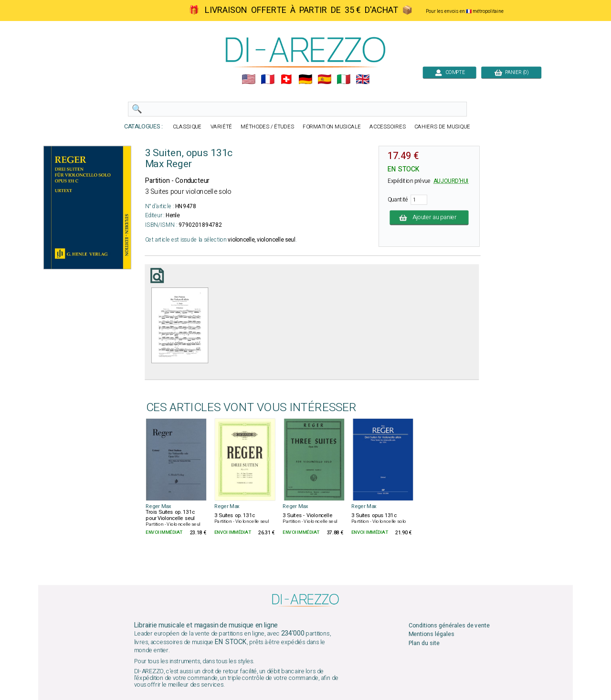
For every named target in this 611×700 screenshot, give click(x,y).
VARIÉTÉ (221, 127)
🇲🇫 (268, 80)
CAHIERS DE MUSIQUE (442, 127)
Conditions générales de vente (449, 626)
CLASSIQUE (187, 127)
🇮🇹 (343, 80)
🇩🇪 (305, 80)
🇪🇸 (324, 80)
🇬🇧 (363, 80)
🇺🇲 (248, 80)
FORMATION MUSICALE (332, 127)
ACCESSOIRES (388, 127)
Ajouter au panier (429, 217)
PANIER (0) (511, 72)
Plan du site (424, 643)
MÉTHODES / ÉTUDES (267, 127)
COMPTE (449, 72)
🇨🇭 (286, 80)
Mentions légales (432, 634)
